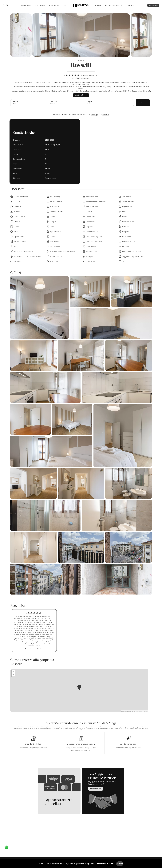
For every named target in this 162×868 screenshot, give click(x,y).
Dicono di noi (26, 5)
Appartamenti (54, 5)
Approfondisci (102, 864)
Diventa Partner (96, 789)
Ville (65, 5)
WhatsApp (94, 115)
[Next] (12, 35)
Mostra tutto (81, 95)
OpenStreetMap (131, 711)
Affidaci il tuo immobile (114, 5)
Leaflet (123, 711)
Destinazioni (40, 5)
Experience (131, 5)
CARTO (146, 711)
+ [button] (13, 672)
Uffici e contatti (153, 5)
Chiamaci (105, 115)
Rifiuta (112, 864)
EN (7, 5)
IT (4, 5)
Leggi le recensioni (92, 75)
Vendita (98, 5)
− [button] (13, 675)
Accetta (120, 864)
